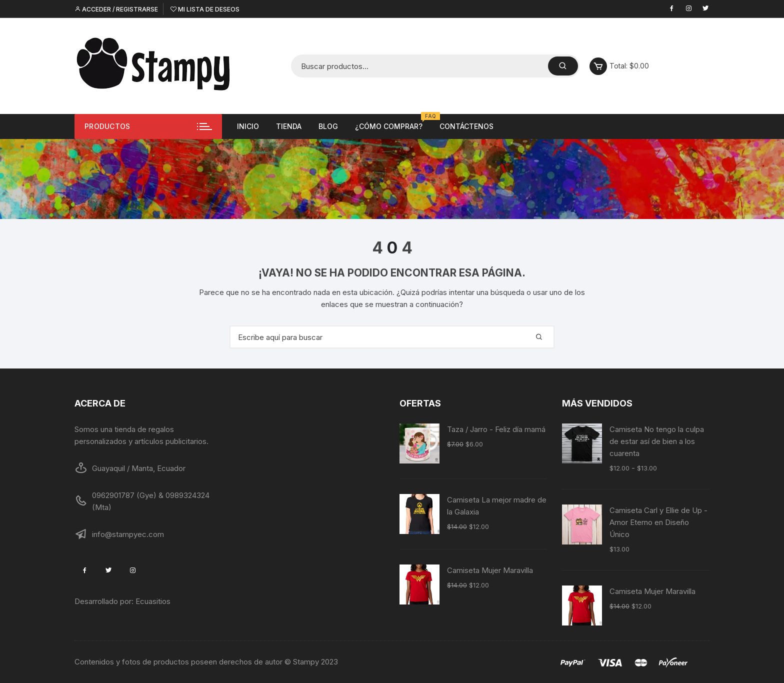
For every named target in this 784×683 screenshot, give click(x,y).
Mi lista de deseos (205, 9)
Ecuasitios (153, 601)
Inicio (248, 126)
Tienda (289, 126)
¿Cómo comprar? (392, 122)
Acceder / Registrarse (116, 9)
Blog (328, 126)
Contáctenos (466, 126)
